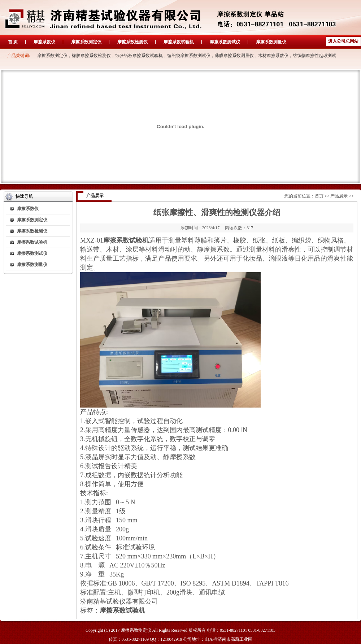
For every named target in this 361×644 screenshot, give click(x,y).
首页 (319, 196)
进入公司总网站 (343, 41)
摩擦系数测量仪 (271, 42)
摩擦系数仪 (44, 42)
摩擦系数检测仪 (132, 42)
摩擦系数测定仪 (86, 42)
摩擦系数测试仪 (225, 42)
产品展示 (339, 196)
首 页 (13, 42)
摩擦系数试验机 (179, 42)
